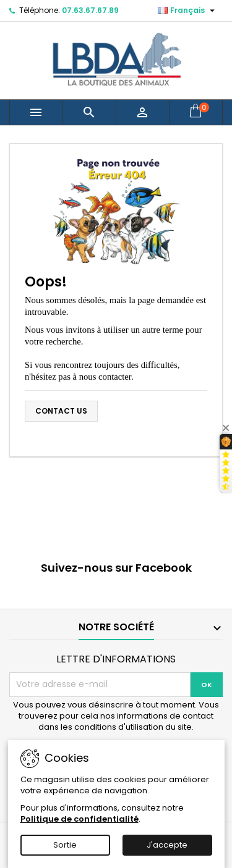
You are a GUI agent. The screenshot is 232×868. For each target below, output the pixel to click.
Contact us (61, 411)
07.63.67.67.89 (90, 10)
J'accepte (167, 845)
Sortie (65, 845)
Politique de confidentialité (79, 819)
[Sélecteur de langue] (188, 10)
